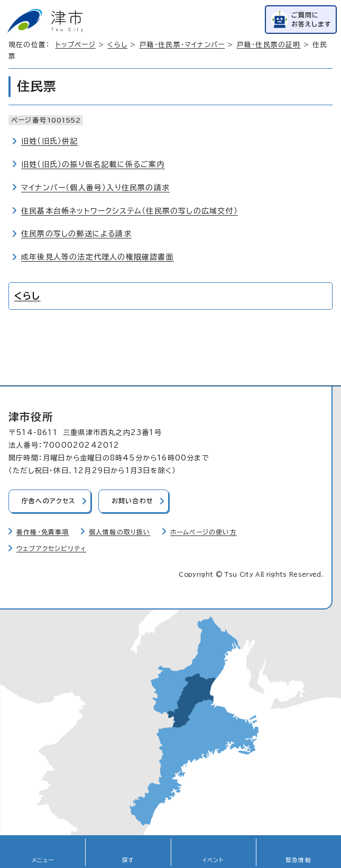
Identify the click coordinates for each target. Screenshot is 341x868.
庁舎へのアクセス (49, 501)
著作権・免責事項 (43, 532)
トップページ (76, 45)
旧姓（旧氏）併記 (50, 141)
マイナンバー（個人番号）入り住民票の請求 (95, 188)
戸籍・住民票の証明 (269, 45)
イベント (213, 860)
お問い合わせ (132, 501)
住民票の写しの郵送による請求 (76, 234)
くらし (117, 45)
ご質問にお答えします (311, 19)
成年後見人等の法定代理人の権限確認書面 (98, 257)
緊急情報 (298, 860)
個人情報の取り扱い (120, 532)
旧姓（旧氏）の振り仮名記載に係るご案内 (93, 164)
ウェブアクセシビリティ (51, 548)
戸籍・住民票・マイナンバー (182, 45)
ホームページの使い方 (204, 532)
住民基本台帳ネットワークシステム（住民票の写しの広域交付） (130, 211)
